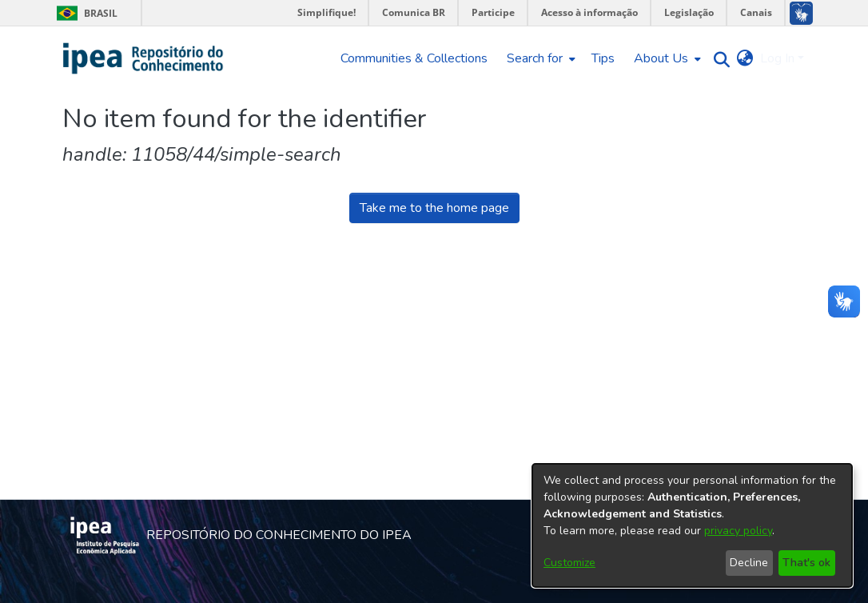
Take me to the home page (434, 208)
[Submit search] (718, 59)
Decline (749, 563)
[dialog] (692, 525)
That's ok (806, 563)
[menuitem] (540, 58)
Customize (569, 563)
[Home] (143, 58)
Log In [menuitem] (777, 58)
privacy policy (738, 531)
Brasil (84, 13)
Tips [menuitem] (603, 58)
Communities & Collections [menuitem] (414, 58)
